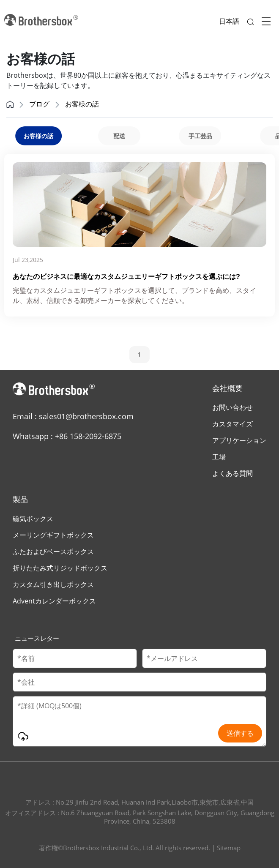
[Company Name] (139, 682)
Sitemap (229, 848)
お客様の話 (82, 104)
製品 (20, 499)
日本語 (229, 21)
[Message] (139, 721)
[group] (119, 136)
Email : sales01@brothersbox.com (73, 416)
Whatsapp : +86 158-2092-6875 (67, 436)
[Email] (204, 658)
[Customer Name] (75, 658)
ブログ (39, 104)
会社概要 (227, 388)
